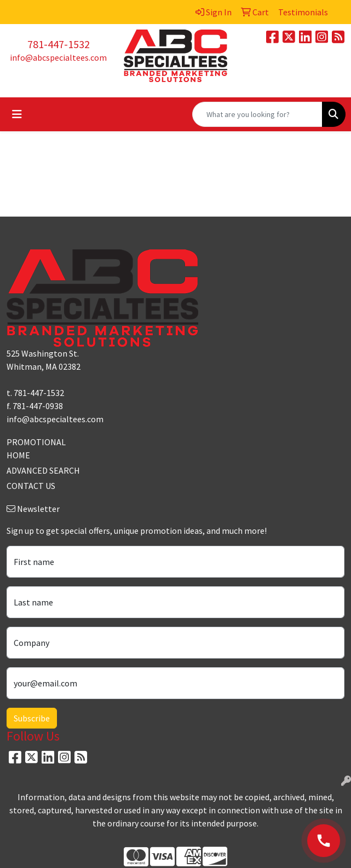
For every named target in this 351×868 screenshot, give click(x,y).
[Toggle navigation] (17, 114)
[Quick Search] (257, 114)
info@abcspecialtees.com (58, 57)
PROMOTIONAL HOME (36, 448)
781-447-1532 (59, 44)
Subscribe (32, 718)
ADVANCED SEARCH (43, 470)
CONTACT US (31, 486)
